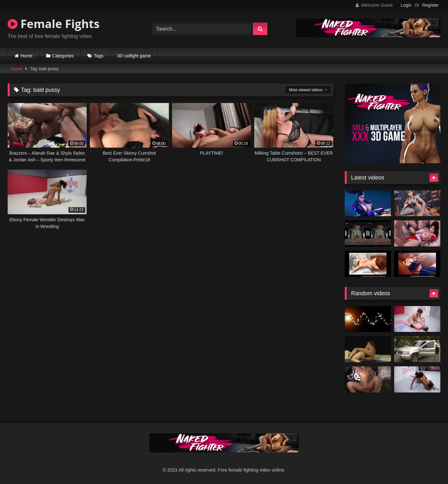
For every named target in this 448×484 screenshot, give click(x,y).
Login (406, 5)
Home (27, 56)
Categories (63, 56)
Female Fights (54, 24)
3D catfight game (134, 56)
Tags (99, 56)
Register (430, 5)
